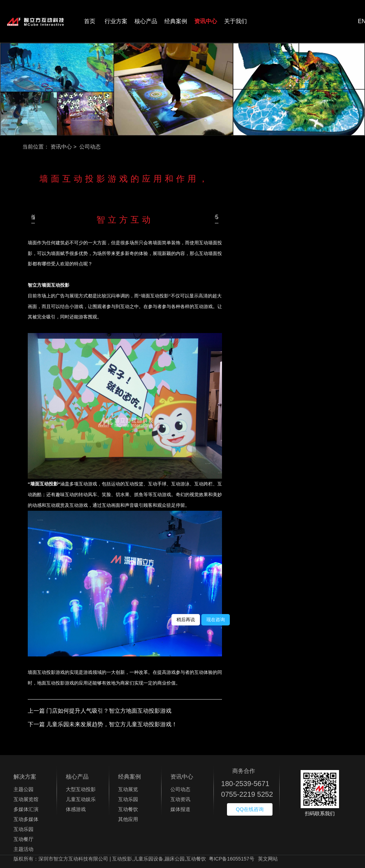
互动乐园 (23, 829)
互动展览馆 (26, 799)
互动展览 (128, 789)
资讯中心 (206, 21)
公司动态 (180, 789)
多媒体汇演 (26, 809)
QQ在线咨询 (250, 809)
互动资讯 (180, 799)
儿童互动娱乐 (81, 799)
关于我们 (236, 21)
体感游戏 (76, 809)
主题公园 (23, 789)
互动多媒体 (26, 819)
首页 (90, 21)
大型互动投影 (81, 789)
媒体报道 (180, 809)
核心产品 (146, 21)
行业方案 (116, 21)
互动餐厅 (23, 839)
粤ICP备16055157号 (232, 859)
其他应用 (128, 819)
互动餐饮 (128, 809)
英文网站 (268, 859)
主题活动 (23, 849)
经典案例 (176, 21)
